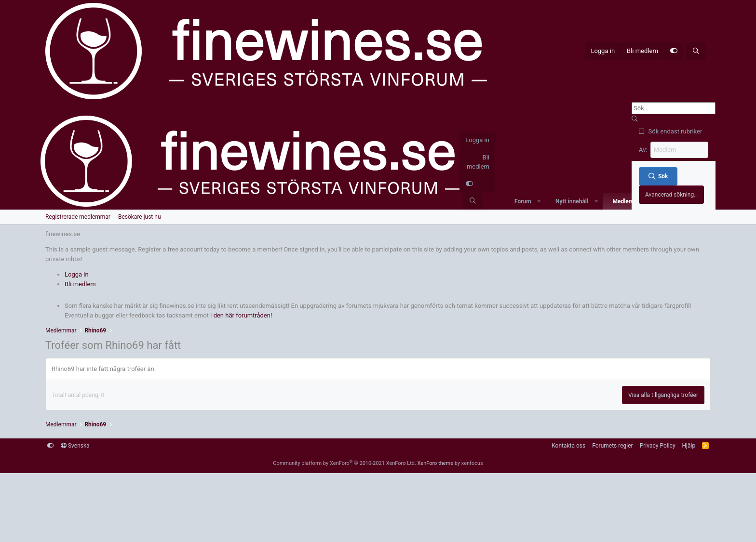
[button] (539, 201)
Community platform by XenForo (344, 463)
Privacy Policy (658, 446)
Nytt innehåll (572, 201)
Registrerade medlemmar (78, 217)
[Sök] (696, 51)
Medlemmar (628, 201)
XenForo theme (436, 463)
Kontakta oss (568, 446)
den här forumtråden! (243, 315)
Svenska (75, 446)
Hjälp (689, 446)
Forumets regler (612, 446)
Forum (523, 201)
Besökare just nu (140, 217)
